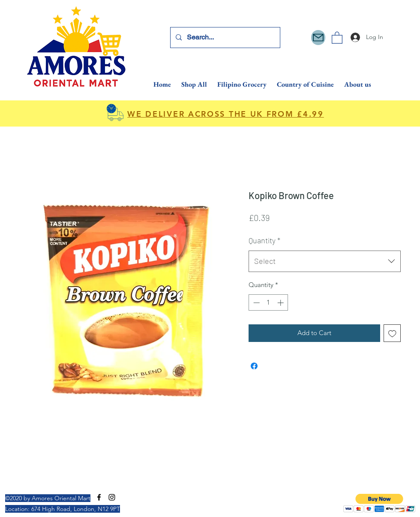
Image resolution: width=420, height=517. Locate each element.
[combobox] (325, 261)
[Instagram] (112, 497)
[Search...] (224, 38)
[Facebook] (99, 497)
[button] (337, 37)
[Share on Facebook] (254, 366)
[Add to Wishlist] (392, 333)
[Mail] (318, 38)
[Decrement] (256, 303)
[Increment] (281, 303)
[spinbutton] (268, 303)
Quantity (264, 240)
